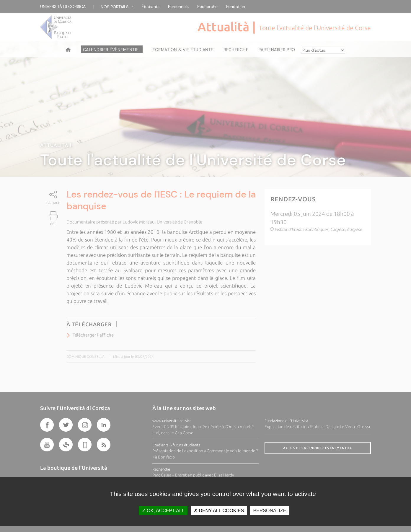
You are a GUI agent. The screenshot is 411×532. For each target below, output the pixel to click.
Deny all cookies (219, 511)
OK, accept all (163, 511)
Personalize (270, 511)
